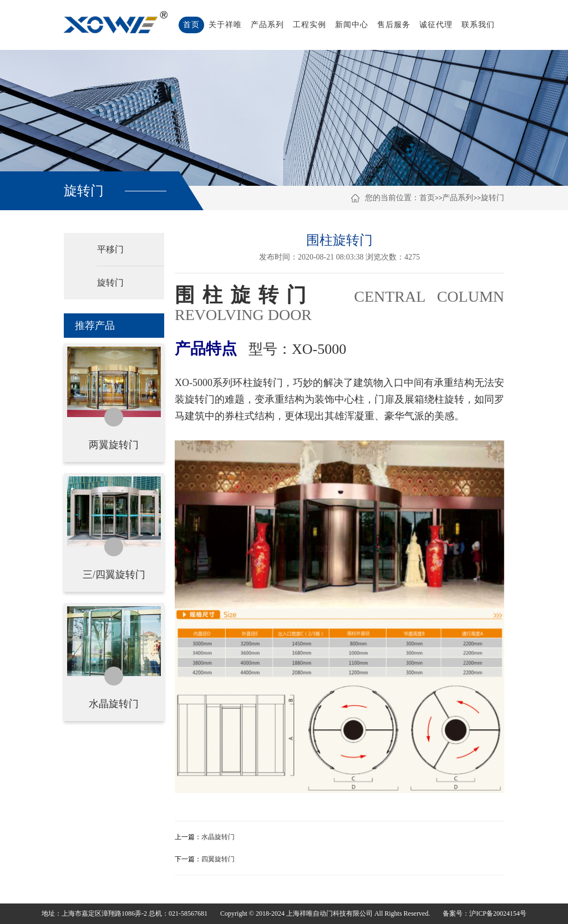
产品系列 (267, 25)
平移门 (110, 249)
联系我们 (478, 25)
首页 (191, 25)
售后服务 (394, 25)
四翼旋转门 (218, 859)
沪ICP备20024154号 (498, 913)
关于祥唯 (225, 25)
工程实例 (310, 25)
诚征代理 (436, 25)
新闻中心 (352, 25)
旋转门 (493, 198)
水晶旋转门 (218, 837)
